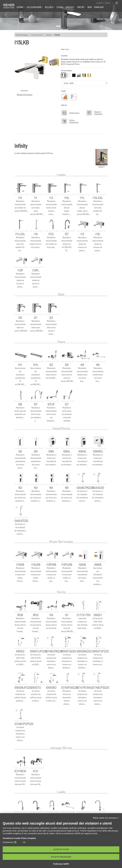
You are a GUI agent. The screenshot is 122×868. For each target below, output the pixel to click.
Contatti (99, 3)
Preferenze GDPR (61, 864)
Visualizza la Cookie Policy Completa (19, 838)
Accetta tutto (61, 849)
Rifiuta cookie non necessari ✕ (106, 818)
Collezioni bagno (22, 35)
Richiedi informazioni (25, 94)
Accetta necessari (61, 857)
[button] (6, 15)
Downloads (99, 7)
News (90, 7)
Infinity (49, 35)
